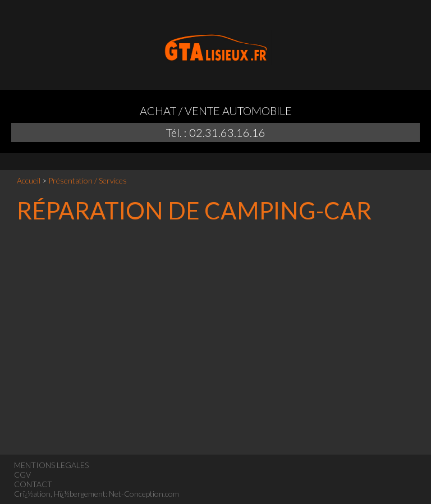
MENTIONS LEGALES (51, 465)
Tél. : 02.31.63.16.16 (216, 132)
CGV (22, 475)
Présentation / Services (88, 180)
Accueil (29, 180)
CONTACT (33, 484)
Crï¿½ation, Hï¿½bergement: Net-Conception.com (97, 494)
